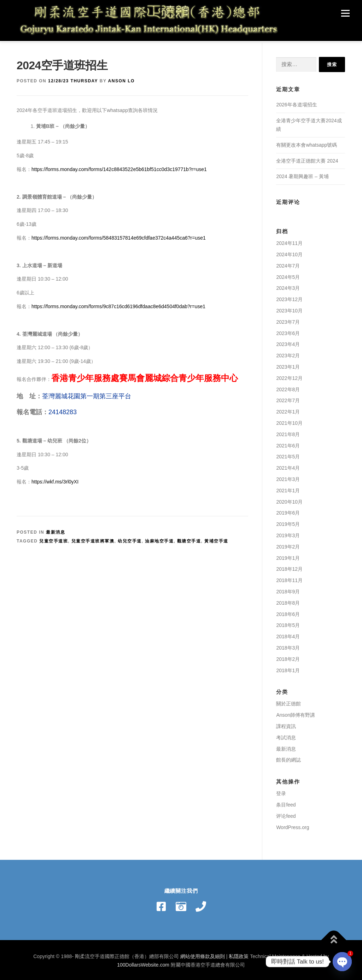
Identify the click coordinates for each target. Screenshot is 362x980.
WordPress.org (293, 826)
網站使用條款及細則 (203, 955)
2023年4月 (288, 343)
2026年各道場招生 (296, 103)
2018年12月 (289, 568)
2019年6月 (288, 511)
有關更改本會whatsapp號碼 (306, 143)
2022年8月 (288, 388)
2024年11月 (289, 241)
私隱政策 (239, 955)
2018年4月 (288, 635)
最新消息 (56, 530)
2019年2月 (288, 545)
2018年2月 (288, 657)
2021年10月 (289, 421)
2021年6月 (288, 444)
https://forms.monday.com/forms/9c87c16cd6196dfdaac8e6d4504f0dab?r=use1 (118, 305)
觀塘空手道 (189, 539)
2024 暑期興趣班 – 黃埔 (302, 175)
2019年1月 (288, 556)
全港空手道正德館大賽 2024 (307, 159)
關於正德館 (288, 702)
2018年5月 (288, 624)
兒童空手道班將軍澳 (93, 539)
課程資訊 (286, 724)
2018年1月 (288, 669)
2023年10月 (289, 309)
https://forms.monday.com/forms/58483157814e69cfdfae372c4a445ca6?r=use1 (119, 236)
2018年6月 (288, 612)
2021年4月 (288, 466)
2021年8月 (288, 433)
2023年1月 (288, 365)
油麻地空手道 (159, 539)
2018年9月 (288, 590)
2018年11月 (289, 579)
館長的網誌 (288, 758)
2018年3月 (288, 646)
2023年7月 (288, 320)
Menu (345, 13)
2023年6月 (288, 331)
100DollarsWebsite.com (143, 963)
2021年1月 (288, 489)
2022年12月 (289, 376)
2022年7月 (288, 399)
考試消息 (286, 736)
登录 (281, 792)
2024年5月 (288, 275)
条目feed (286, 803)
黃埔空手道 (216, 539)
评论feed (286, 814)
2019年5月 (288, 522)
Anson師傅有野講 (296, 713)
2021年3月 (288, 477)
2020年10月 (289, 500)
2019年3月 (288, 534)
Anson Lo (121, 80)
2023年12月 (289, 298)
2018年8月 (288, 601)
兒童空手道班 (54, 539)
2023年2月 (288, 354)
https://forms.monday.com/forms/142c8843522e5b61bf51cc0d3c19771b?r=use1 (119, 168)
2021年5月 (288, 455)
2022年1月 (288, 410)
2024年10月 (289, 253)
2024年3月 (288, 287)
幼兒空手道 (130, 539)
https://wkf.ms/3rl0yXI (55, 480)
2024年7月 (288, 264)
